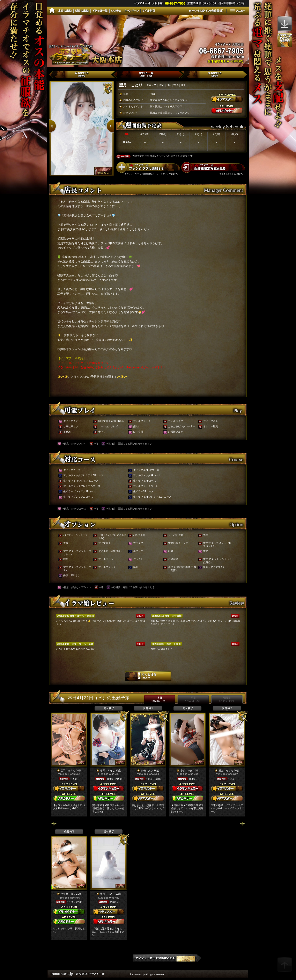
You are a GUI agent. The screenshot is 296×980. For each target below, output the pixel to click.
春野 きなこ (108, 771)
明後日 (227, 699)
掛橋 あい (147, 771)
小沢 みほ (186, 771)
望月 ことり (108, 894)
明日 (193, 699)
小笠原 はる (68, 894)
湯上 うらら (226, 771)
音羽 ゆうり (68, 771)
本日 (160, 699)
